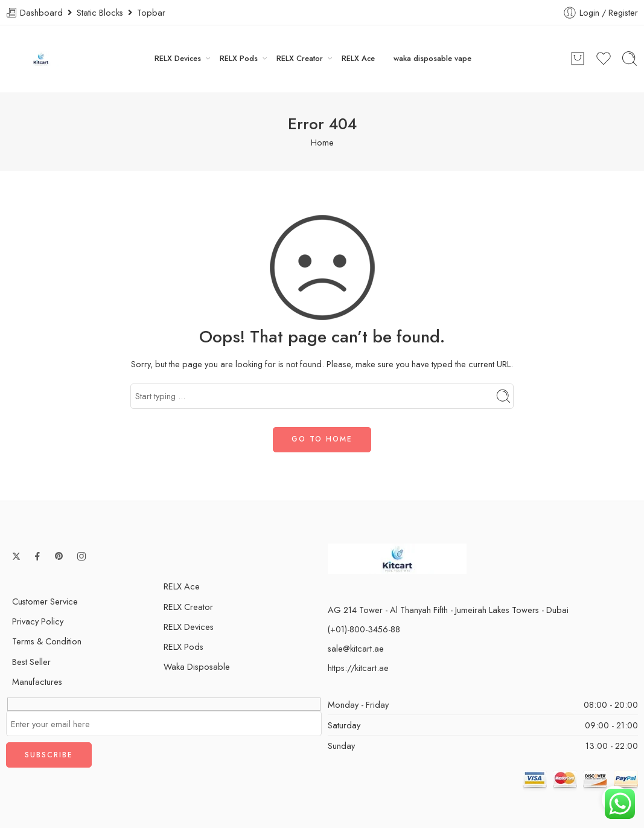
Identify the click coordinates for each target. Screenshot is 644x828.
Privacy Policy (38, 621)
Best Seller (31, 662)
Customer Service (45, 601)
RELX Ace (358, 58)
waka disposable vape (432, 58)
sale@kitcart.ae (356, 648)
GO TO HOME (322, 439)
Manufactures (37, 682)
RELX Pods (239, 58)
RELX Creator (300, 58)
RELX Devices (178, 58)
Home (322, 142)
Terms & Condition (47, 641)
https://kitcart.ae (358, 668)
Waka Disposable (197, 666)
